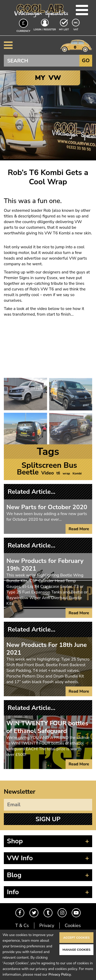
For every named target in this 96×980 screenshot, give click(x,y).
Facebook (20, 913)
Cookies (73, 926)
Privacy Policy (60, 974)
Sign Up (48, 819)
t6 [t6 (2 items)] (58, 473)
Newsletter (20, 792)
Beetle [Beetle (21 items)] (28, 472)
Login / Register (45, 30)
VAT (76, 29)
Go (86, 61)
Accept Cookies (76, 938)
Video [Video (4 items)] (47, 473)
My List (64, 30)
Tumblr (48, 913)
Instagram (62, 913)
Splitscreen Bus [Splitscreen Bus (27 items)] (49, 465)
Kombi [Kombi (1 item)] (77, 473)
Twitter (34, 913)
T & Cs (22, 926)
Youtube (76, 913)
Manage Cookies (76, 950)
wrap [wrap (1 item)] (66, 473)
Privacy (47, 926)
